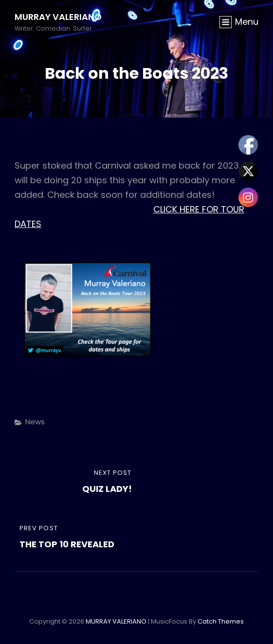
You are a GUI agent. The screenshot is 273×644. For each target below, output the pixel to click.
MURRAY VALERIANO (58, 17)
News (35, 422)
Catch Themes (221, 621)
